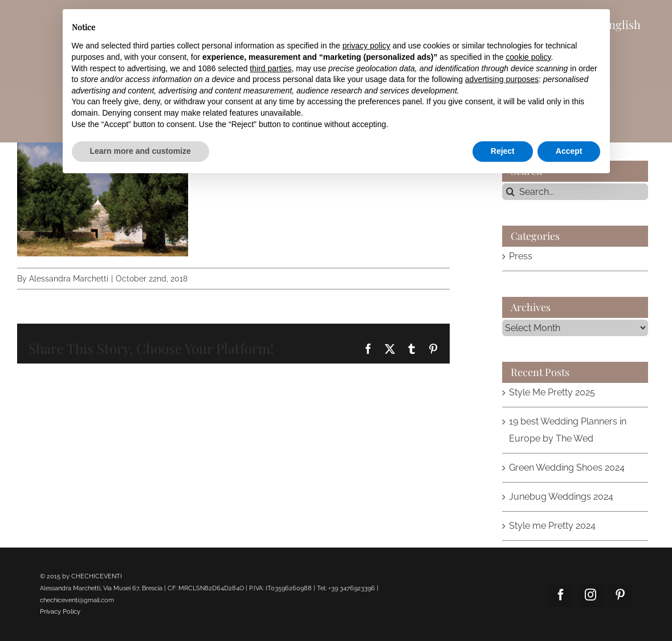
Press (521, 256)
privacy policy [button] (366, 46)
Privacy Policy (60, 612)
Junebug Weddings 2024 (561, 497)
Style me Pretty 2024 (552, 526)
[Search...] (575, 192)
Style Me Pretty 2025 (552, 392)
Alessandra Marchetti (69, 279)
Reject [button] (503, 151)
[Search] (510, 192)
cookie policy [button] (528, 57)
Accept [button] (569, 151)
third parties (270, 68)
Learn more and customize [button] (140, 151)
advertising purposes (502, 79)
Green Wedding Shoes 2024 (567, 468)
